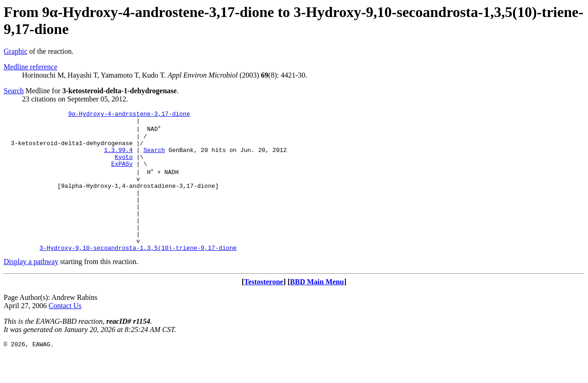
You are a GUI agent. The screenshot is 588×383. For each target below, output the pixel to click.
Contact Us (65, 333)
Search (14, 91)
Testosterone (263, 309)
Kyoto (124, 166)
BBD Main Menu (317, 309)
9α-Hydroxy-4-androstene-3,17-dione (129, 115)
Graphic (16, 51)
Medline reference (31, 67)
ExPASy (122, 175)
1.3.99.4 (118, 158)
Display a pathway (31, 289)
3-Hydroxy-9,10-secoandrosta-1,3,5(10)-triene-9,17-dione (138, 275)
